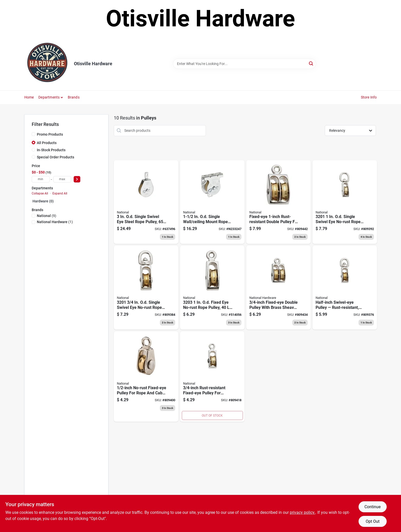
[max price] (62, 179)
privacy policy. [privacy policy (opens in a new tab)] (303, 512)
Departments (49, 97)
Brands (74, 97)
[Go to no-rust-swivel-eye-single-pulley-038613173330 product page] (345, 202)
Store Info (369, 97)
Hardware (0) (43, 201)
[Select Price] (77, 179)
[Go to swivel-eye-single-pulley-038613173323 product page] (146, 288)
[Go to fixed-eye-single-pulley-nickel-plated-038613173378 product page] (212, 288)
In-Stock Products (51, 150)
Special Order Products (55, 157)
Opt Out (373, 521)
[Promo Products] (34, 134)
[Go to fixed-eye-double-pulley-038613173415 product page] (279, 202)
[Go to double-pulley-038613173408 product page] (279, 288)
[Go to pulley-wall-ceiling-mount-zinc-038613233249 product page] (212, 202)
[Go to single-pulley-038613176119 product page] (146, 377)
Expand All (60, 193)
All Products (47, 143)
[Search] (311, 63)
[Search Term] (244, 64)
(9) (47, 216)
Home (29, 97)
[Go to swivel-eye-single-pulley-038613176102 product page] (345, 288)
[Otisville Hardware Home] (47, 64)
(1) (55, 222)
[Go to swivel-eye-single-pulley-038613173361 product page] (212, 377)
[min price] (41, 179)
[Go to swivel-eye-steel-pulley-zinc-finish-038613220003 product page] (146, 202)
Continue (372, 507)
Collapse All (40, 193)
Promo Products (50, 134)
